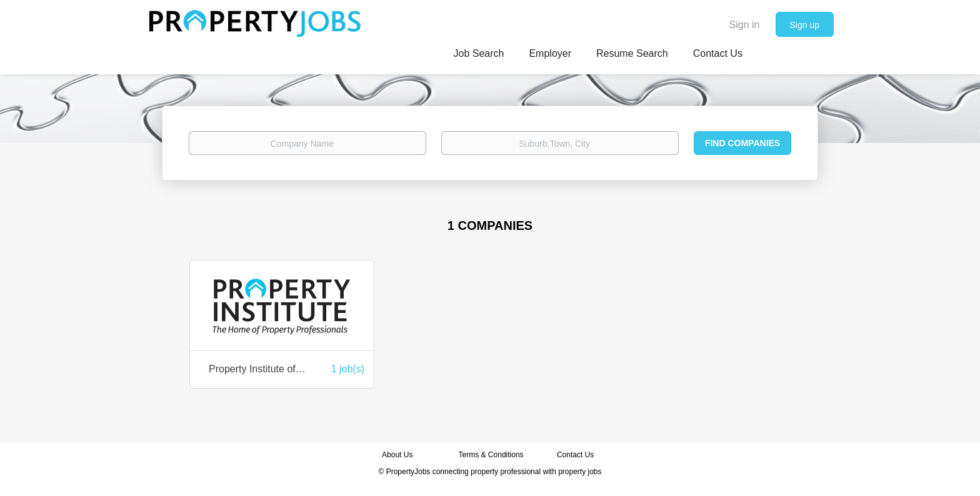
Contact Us (577, 455)
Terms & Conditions (491, 455)
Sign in (745, 25)
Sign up (805, 25)
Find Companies (742, 143)
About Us (397, 455)
